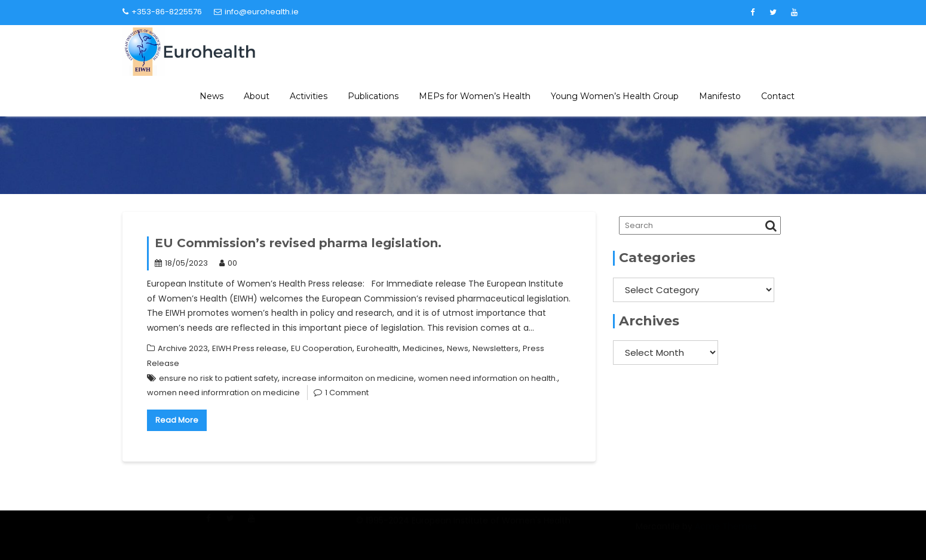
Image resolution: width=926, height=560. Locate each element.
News (211, 96)
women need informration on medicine (223, 393)
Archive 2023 (183, 348)
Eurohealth (378, 348)
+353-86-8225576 (162, 12)
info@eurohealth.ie (256, 12)
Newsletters (496, 348)
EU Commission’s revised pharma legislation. (298, 243)
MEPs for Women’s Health (475, 96)
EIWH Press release (249, 348)
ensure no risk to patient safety (218, 378)
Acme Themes (726, 533)
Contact (778, 96)
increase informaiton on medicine (348, 378)
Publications (373, 96)
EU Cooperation (322, 348)
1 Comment (347, 393)
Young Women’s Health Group (615, 96)
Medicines (423, 348)
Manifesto (720, 96)
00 (228, 263)
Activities (309, 96)
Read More (177, 420)
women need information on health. (488, 378)
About (257, 96)
